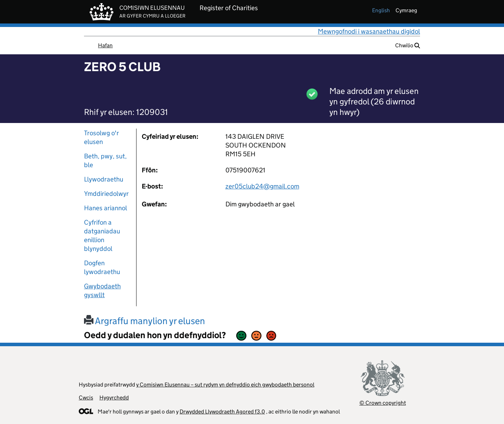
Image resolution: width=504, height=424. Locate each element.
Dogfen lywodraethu (102, 267)
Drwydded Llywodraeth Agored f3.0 (222, 412)
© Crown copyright (383, 403)
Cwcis (86, 398)
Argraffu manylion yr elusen (145, 321)
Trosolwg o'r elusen (101, 137)
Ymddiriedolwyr (106, 194)
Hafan (105, 45)
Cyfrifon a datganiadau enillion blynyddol (102, 235)
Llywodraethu (104, 179)
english (381, 10)
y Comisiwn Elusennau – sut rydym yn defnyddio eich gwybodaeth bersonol (225, 385)
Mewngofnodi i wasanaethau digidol (369, 31)
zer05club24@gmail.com (262, 186)
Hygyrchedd (114, 398)
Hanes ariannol (106, 208)
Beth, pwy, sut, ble (105, 160)
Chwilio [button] (408, 45)
